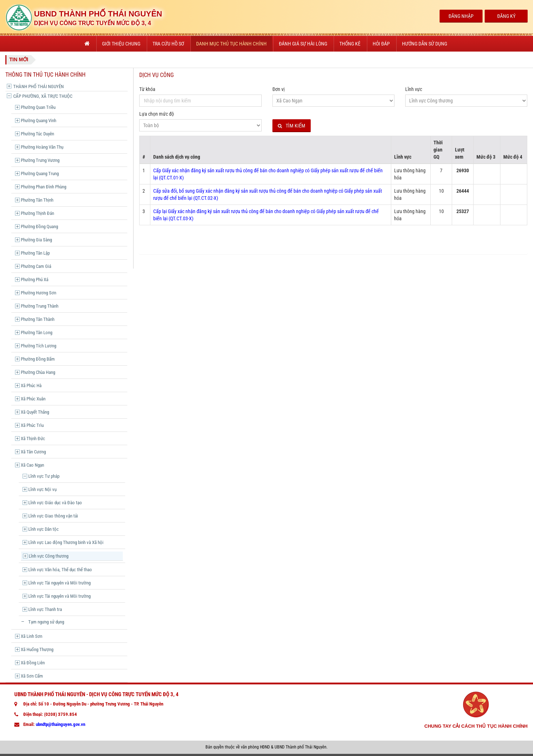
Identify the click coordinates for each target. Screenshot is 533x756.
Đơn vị (278, 89)
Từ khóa (147, 89)
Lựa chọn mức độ (157, 114)
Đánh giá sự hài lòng (303, 44)
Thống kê (350, 44)
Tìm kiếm (292, 126)
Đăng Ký (506, 16)
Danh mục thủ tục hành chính (231, 44)
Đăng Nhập (461, 16)
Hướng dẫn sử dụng (425, 44)
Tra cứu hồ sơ (168, 44)
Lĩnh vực (414, 89)
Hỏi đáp (381, 44)
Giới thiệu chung (121, 44)
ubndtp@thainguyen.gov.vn (60, 724)
